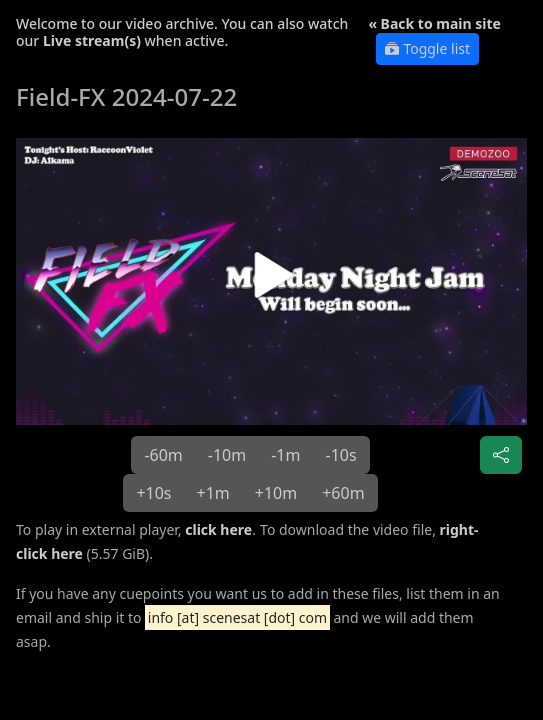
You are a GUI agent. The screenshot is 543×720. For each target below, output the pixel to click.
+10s (153, 493)
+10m (276, 493)
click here (218, 529)
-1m (285, 455)
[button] (271, 281)
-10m (227, 455)
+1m (213, 493)
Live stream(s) (92, 40)
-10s (340, 455)
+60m (343, 493)
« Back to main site (434, 23)
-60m (163, 455)
